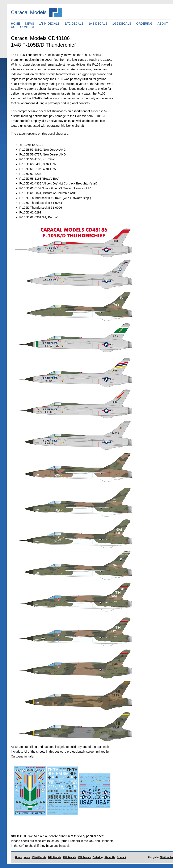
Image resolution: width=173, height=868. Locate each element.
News (27, 857)
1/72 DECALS (74, 24)
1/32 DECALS (122, 24)
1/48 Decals (69, 857)
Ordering (98, 857)
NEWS (29, 24)
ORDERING (144, 24)
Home (18, 857)
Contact (121, 857)
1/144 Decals (39, 857)
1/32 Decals (84, 857)
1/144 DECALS (49, 24)
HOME (15, 24)
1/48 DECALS (98, 24)
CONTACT (27, 27)
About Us (110, 857)
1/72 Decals (54, 857)
